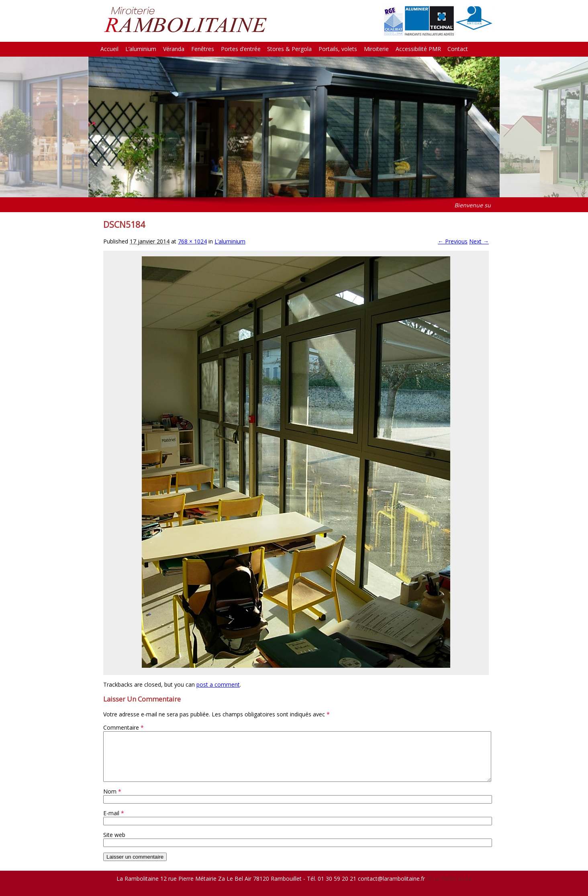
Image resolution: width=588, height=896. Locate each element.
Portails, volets (338, 49)
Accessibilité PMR (418, 49)
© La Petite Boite (449, 888)
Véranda (174, 49)
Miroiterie (376, 49)
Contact (458, 49)
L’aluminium (141, 49)
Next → (479, 241)
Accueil (109, 49)
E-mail (114, 823)
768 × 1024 (192, 241)
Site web (114, 844)
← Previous (453, 241)
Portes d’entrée (241, 49)
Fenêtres (203, 49)
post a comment (218, 684)
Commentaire (124, 727)
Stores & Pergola (289, 49)
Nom (112, 801)
